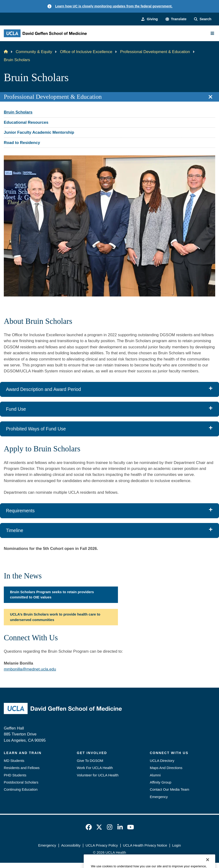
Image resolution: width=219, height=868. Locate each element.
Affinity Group (161, 782)
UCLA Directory (162, 761)
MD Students (14, 761)
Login (177, 845)
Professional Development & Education (155, 52)
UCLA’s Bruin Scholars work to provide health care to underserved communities (55, 617)
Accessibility (71, 845)
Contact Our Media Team (170, 789)
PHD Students (15, 775)
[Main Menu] (212, 33)
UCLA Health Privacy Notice (145, 845)
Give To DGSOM (90, 761)
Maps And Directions (166, 768)
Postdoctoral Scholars (21, 782)
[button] (176, 19)
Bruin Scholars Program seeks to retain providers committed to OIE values (52, 594)
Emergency (159, 797)
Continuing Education (21, 789)
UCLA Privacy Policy (102, 845)
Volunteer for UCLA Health (98, 775)
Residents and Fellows (22, 768)
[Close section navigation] (210, 97)
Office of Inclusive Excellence (86, 52)
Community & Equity (34, 52)
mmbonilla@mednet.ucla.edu (30, 669)
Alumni (155, 775)
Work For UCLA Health (95, 768)
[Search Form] (203, 19)
